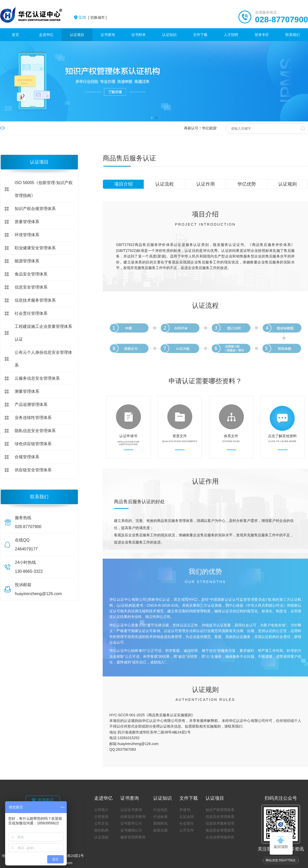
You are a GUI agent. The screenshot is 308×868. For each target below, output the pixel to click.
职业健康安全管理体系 (35, 248)
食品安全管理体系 (31, 274)
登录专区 (262, 35)
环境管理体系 (27, 235)
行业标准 (160, 817)
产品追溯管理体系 (31, 404)
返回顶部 (281, 843)
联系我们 (293, 35)
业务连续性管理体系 (33, 418)
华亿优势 (247, 184)
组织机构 (101, 830)
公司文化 (101, 823)
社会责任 (187, 823)
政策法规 (160, 830)
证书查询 (108, 35)
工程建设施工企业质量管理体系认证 (43, 333)
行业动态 (160, 810)
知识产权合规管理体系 (35, 209)
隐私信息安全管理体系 (35, 431)
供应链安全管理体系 (33, 470)
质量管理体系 (27, 222)
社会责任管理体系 (31, 313)
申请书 (185, 810)
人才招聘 (231, 35)
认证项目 (77, 35)
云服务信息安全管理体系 (37, 378)
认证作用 (206, 184)
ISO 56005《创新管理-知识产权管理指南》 (44, 189)
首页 (15, 35)
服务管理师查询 (133, 837)
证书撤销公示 (131, 830)
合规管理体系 (27, 457)
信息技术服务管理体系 (35, 300)
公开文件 (187, 830)
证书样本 (139, 35)
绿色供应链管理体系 (33, 444)
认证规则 (287, 184)
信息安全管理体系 (31, 287)
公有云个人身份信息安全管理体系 (43, 359)
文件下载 (200, 35)
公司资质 (101, 817)
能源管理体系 (27, 261)
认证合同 (187, 817)
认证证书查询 (131, 810)
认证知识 (169, 35)
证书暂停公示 (131, 823)
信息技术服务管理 (220, 823)
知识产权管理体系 (220, 810)
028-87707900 (282, 20)
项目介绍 (123, 184)
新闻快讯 (160, 823)
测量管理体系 (27, 391)
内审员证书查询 (133, 817)
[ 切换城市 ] (92, 17)
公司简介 (101, 810)
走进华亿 (46, 35)
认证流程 (165, 184)
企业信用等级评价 (220, 837)
